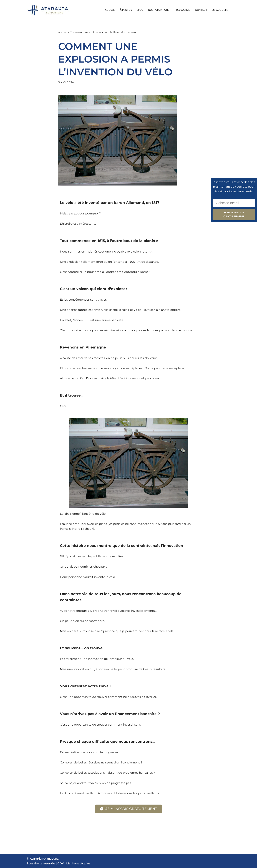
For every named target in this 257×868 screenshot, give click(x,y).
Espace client (221, 10)
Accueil (110, 10)
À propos (126, 10)
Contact (201, 10)
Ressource (183, 10)
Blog (140, 10)
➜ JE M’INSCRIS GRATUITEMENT (234, 214)
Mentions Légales (78, 863)
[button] (171, 10)
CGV (61, 863)
